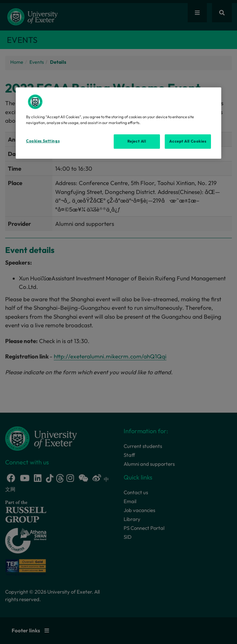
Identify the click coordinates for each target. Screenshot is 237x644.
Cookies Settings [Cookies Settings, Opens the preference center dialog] (43, 141)
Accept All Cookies (188, 141)
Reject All (137, 141)
